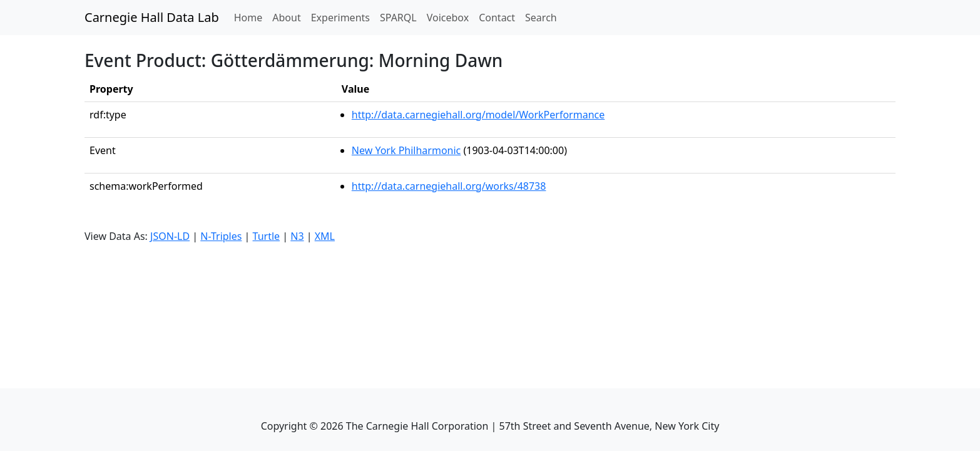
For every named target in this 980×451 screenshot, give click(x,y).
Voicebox (448, 18)
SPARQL (398, 18)
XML (325, 236)
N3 (297, 236)
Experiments (340, 18)
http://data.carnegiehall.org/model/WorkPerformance (478, 115)
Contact (497, 18)
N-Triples (221, 236)
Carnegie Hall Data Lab (152, 17)
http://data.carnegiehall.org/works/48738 (449, 186)
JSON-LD (170, 236)
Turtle (267, 236)
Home (251, 17)
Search (541, 18)
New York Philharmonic (406, 150)
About (286, 18)
